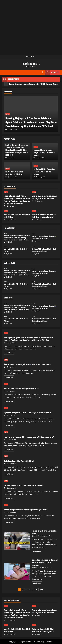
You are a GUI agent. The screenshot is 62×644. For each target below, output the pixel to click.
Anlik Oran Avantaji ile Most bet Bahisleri (19, 461)
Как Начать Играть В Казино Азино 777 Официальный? (29, 437)
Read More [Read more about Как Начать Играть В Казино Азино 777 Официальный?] (10, 450)
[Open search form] (43, 72)
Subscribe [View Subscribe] (52, 72)
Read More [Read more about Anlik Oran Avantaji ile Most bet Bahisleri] (10, 474)
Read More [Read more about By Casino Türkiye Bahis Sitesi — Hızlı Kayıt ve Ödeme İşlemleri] (10, 426)
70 (37, 590)
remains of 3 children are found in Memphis (17, 541)
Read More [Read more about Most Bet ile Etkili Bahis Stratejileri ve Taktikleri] (10, 402)
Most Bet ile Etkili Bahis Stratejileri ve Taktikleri (14, 173)
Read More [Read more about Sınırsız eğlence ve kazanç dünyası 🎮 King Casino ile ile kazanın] (10, 377)
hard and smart (31, 63)
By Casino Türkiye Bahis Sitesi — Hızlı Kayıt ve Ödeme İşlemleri (44, 172)
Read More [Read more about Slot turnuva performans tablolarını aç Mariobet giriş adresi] (10, 523)
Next (42, 590)
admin (35, 536)
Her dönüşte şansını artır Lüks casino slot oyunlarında (24, 485)
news (8, 114)
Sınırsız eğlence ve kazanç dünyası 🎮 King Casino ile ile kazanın (44, 152)
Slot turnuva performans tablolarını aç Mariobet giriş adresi (26, 509)
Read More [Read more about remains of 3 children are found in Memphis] (38, 552)
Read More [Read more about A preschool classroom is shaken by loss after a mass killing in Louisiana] (38, 583)
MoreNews (38, 642)
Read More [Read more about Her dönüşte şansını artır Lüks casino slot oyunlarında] (10, 499)
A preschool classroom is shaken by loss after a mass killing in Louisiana (17, 572)
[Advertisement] (31, 14)
